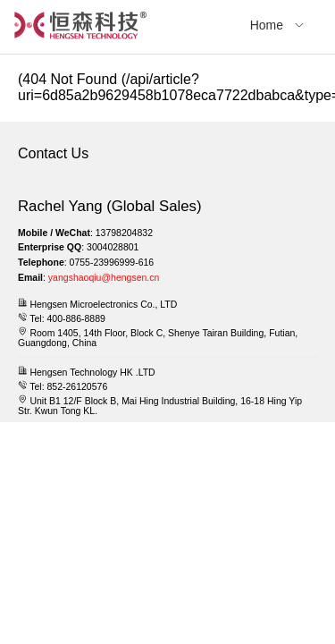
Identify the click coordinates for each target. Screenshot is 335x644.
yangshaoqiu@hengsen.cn (104, 277)
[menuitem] (277, 27)
